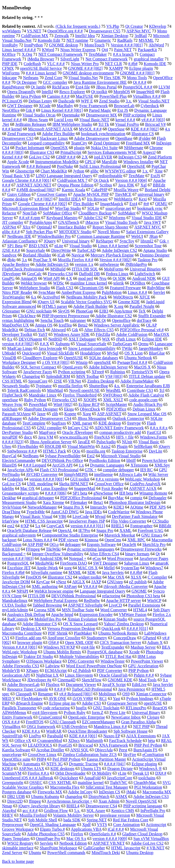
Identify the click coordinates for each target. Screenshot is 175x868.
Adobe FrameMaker (137, 381)
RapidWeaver (13, 87)
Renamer (46, 694)
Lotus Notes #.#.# (38, 540)
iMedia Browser (41, 59)
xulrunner (78, 320)
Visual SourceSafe (91, 344)
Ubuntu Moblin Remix (62, 652)
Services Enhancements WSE (112, 152)
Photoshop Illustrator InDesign (135, 502)
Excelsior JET (19, 568)
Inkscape (9, 78)
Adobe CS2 (93, 218)
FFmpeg (33, 549)
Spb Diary (162, 610)
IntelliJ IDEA (70, 199)
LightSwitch (145, 274)
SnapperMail (85, 488)
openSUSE (153, 703)
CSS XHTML (60, 783)
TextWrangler (13, 297)
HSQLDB (53, 446)
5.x (38, 526)
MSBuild (58, 269)
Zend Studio (109, 101)
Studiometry (97, 638)
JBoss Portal (106, 87)
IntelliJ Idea (85, 36)
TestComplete (34, 423)
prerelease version (115, 815)
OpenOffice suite (16, 759)
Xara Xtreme (53, 502)
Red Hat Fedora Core (130, 820)
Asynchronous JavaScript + (70, 801)
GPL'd (90, 162)
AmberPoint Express (78, 292)
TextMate (137, 176)
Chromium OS (92, 288)
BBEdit (165, 526)
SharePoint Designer (41, 409)
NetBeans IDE (19, 236)
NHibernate (134, 148)
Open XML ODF (79, 643)
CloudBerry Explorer (40, 358)
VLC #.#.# (56, 64)
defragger (73, 544)
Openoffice (121, 320)
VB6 (62, 516)
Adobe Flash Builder (90, 306)
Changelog (31, 376)
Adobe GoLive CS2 (147, 843)
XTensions (139, 465)
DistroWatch (99, 797)
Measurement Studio (19, 502)
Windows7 (154, 568)
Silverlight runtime (46, 572)
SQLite (93, 208)
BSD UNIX (38, 246)
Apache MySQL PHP (91, 194)
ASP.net (70, 586)
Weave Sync (12, 404)
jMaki (131, 792)
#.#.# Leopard (35, 465)
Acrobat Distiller (50, 750)
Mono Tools (137, 78)
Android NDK (144, 278)
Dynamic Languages (107, 465)
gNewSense (103, 493)
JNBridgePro (136, 264)
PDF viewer (68, 540)
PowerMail (38, 404)
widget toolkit (90, 577)
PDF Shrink (58, 633)
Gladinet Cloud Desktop (142, 834)
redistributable (110, 176)
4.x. (117, 386)
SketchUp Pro (154, 544)
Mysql (100, 516)
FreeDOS (34, 577)
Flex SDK (112, 78)
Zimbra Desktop (101, 381)
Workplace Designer (19, 362)
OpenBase (124, 138)
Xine (159, 171)
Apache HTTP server (123, 600)
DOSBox (138, 283)
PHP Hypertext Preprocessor (66, 316)
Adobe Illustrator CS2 (114, 316)
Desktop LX (31, 629)
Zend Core (53, 78)
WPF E (87, 101)
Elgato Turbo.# (52, 829)
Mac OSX (116, 577)
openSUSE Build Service (41, 68)
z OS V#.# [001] (56, 362)
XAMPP (116, 68)
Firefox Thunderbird (80, 395)
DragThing (11, 512)
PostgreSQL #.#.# (138, 87)
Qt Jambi (38, 87)
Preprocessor (13, 825)
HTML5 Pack (54, 451)
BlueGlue (157, 353)
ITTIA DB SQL (85, 269)
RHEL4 (73, 806)
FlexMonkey (32, 699)
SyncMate (47, 292)
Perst (123, 750)
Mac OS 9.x (76, 839)
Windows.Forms (154, 437)
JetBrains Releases (31, 124)
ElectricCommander (19, 460)
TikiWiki (53, 549)
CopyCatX (55, 526)
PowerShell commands (66, 853)
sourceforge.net (118, 208)
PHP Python (138, 671)
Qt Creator (134, 26)
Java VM (46, 437)
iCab (61, 255)
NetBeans (31, 456)
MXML (75, 572)
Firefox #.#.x (38, 773)
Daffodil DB (89, 274)
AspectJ (149, 152)
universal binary (151, 194)
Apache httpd (62, 614)
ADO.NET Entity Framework (119, 428)
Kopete (70, 414)
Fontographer (141, 526)
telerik (119, 283)
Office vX (23, 741)
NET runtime (77, 40)
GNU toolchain (39, 311)
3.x (24, 260)
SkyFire (130, 755)
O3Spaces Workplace (44, 661)
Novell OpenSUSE (141, 801)
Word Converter (114, 610)
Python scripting (72, 372)
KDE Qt (99, 320)
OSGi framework (41, 727)
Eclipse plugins (144, 764)
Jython (79, 171)
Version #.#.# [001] (127, 45)
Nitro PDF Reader (17, 292)
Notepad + (78, 558)
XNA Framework (114, 745)
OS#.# (54, 643)
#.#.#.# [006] (56, 493)
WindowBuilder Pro (54, 236)
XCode (45, 106)
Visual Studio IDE (147, 218)
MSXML (146, 40)
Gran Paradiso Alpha (138, 722)
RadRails (125, 40)
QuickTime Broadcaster (88, 731)
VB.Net (75, 381)
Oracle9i (129, 544)
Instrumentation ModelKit (57, 162)
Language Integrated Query (103, 591)
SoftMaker (127, 213)
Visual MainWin (81, 446)
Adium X (155, 643)
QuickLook (111, 629)
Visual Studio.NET (154, 101)
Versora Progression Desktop (71, 629)
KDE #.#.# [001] (83, 736)
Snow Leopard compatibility (92, 348)
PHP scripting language (143, 806)
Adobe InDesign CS (52, 264)
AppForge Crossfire (64, 638)
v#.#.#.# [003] (153, 120)
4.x (167, 129)
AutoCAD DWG (65, 512)
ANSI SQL (79, 750)
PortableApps (41, 222)
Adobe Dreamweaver (91, 138)
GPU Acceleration (143, 666)
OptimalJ (44, 227)
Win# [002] (63, 404)
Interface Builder (72, 227)
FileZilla (103, 334)
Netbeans (31, 78)
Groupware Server (122, 703)
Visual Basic (149, 442)
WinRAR (54, 731)
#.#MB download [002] (36, 190)
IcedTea (65, 325)
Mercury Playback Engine (112, 255)
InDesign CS (110, 792)
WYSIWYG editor (120, 171)
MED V (9, 699)
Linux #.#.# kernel (113, 246)
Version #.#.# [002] (115, 260)
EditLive (139, 685)
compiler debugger (118, 470)
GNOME (139, 591)
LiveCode (81, 516)
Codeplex (15, 479)
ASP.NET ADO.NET (34, 185)
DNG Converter (81, 661)
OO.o (54, 544)
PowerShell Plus (113, 96)
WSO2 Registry (20, 843)
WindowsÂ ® (150, 769)
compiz (136, 498)
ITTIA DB (36, 596)
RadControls (18, 619)
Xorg (87, 414)
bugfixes (59, 423)
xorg (68, 568)
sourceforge (12, 755)
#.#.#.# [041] (115, 764)
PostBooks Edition (105, 460)
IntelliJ (47, 92)
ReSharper (105, 241)
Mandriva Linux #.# (110, 727)
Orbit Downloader (71, 773)
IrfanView (10, 521)
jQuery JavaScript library (39, 806)
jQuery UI (46, 302)
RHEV (8, 815)
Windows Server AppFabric (117, 325)
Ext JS (123, 110)
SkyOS (64, 311)
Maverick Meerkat (120, 535)
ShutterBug (98, 386)
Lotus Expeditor (54, 488)
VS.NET (34, 31)
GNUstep (115, 582)
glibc (94, 171)
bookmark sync (150, 208)
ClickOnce (27, 316)
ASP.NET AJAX (143, 488)
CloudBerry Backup (95, 213)
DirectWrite (61, 250)
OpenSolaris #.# (103, 834)
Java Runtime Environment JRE (100, 82)
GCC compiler (55, 82)
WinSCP (154, 600)
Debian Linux (144, 409)
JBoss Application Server (51, 442)
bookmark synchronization (103, 134)
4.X (69, 278)
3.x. (129, 101)
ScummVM (12, 773)
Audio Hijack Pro (148, 404)
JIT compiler (13, 222)
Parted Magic (100, 110)
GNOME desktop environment (88, 73)
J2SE (58, 381)
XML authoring (45, 586)
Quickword (31, 353)
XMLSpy (162, 465)
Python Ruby (75, 713)
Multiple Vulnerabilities (79, 657)
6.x (34, 297)
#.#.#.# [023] (13, 442)
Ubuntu (35, 853)
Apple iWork (47, 568)
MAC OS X (88, 568)
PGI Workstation (148, 787)
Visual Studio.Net (83, 78)
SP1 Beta (15, 246)
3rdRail (141, 36)
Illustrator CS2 (60, 577)
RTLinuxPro (136, 708)
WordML (114, 390)
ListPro (35, 736)
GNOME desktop (63, 45)
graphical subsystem (19, 535)
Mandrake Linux (43, 395)
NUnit (127, 442)
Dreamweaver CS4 (101, 806)
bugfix (81, 708)
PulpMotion (112, 292)
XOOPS (90, 400)
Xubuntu (62, 344)
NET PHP (141, 727)
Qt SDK (119, 278)
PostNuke (65, 166)
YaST (43, 334)
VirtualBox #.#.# (147, 96)
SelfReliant (143, 446)
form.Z (97, 713)
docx (28, 437)
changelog (74, 797)
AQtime (137, 507)
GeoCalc (34, 274)
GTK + (91, 470)
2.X (85, 157)
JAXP (96, 582)
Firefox (77, 834)
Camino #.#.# (58, 96)
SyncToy (127, 241)
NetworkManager (42, 507)
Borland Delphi (158, 190)
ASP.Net (9, 227)
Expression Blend (17, 302)
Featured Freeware (126, 288)
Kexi (143, 199)
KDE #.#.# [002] (145, 129)
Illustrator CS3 (42, 152)
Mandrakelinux (15, 600)
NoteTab (30, 213)
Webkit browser (34, 283)
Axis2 (106, 446)
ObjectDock (90, 409)
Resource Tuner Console (28, 689)
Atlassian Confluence (20, 241)
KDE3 (119, 507)
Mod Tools (148, 680)
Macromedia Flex (65, 787)
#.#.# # (60, 689)
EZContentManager (99, 722)
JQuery (50, 241)
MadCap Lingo (20, 348)
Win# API (52, 278)
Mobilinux (107, 694)
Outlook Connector (128, 418)
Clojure (153, 717)
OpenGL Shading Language (53, 825)
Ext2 (91, 456)
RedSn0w (92, 600)
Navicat (78, 255)
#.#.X (45, 344)
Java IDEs (93, 512)
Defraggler (158, 498)
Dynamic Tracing (83, 764)
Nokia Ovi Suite (104, 148)
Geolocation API (16, 675)
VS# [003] (114, 376)
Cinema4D (66, 680)
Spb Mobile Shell (43, 820)
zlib (55, 414)
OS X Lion (134, 353)
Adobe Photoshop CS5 (46, 834)
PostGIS (65, 745)
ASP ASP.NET (109, 414)
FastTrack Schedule (125, 741)
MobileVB (11, 671)
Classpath (24, 694)
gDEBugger (12, 418)
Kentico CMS (123, 811)
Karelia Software (16, 750)
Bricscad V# (155, 124)
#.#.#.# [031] (137, 629)
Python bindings (140, 699)
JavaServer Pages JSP (87, 521)
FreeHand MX (138, 143)
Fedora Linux (117, 274)
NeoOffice (11, 110)
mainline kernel (91, 783)
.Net (6, 124)
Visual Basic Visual (36, 516)
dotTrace (144, 320)
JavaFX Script (114, 685)
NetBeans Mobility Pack (87, 297)
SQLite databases (104, 358)
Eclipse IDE (152, 339)
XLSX (136, 577)
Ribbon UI (11, 549)
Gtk (75, 330)
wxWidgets (11, 31)
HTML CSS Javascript (44, 521)
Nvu (103, 278)
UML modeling (40, 484)
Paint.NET (123, 50)
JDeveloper (12, 274)
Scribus (106, 185)
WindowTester (112, 661)
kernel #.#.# (125, 120)
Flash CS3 (65, 288)
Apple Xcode (18, 162)
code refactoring (56, 708)
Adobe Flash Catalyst (146, 395)
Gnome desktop (15, 199)
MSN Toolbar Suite (78, 610)
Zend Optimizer (107, 143)
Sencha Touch (52, 320)
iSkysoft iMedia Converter (126, 586)
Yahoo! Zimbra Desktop (124, 624)
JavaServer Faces (38, 372)
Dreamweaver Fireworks (141, 549)
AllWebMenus (14, 713)
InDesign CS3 (130, 157)
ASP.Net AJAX (31, 769)
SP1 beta (80, 493)
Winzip (82, 362)
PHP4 (41, 759)
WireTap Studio (68, 208)
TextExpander (113, 647)
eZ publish (138, 582)
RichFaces (61, 87)
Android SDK (51, 558)
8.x (10, 339)
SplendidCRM (58, 376)
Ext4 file (83, 87)
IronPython (33, 45)
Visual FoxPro (127, 124)
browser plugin (30, 643)
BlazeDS (9, 465)
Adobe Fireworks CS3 (21, 666)
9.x (165, 680)
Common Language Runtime (101, 236)
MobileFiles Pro (48, 619)
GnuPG (8, 278)
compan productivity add (120, 432)
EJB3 (104, 311)
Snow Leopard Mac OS (147, 414)
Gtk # (30, 110)
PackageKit (148, 50)
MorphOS (122, 92)
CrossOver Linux (42, 755)
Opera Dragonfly (21, 92)
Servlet (159, 292)
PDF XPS (158, 507)
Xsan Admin (109, 801)
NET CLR (113, 64)
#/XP (25, 526)
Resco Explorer (72, 92)
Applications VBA (86, 829)
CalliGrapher (94, 848)
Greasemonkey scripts (20, 493)
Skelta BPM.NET (74, 484)
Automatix (31, 764)
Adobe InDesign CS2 (119, 250)
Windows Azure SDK (72, 334)
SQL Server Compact (38, 367)
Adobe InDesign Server (108, 367)
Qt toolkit (99, 92)
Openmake (71, 115)
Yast (116, 699)
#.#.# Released (39, 166)
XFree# (98, 372)
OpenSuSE (136, 166)
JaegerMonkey (151, 348)
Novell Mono (109, 232)
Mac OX (27, 488)
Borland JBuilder (37, 255)
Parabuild (55, 736)
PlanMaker (83, 633)
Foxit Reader (112, 488)
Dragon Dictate (120, 769)
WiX (106, 339)
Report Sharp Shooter (110, 227)
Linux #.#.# (137, 292)
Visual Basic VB (16, 176)
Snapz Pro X (73, 507)
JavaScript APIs (20, 470)
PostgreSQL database (105, 652)
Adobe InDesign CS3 (151, 797)
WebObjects (123, 297)
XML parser (82, 423)
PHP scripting (135, 115)
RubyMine (156, 288)
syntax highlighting (18, 320)
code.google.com (143, 400)
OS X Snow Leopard (81, 624)
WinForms (11, 73)
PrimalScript (71, 152)
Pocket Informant (30, 148)
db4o (11, 260)
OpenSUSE (74, 358)
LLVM (164, 87)
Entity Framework (17, 717)
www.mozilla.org (74, 437)
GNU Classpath (63, 722)
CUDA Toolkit (14, 605)
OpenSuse (116, 129)
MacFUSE (84, 96)
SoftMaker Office (58, 213)
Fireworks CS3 (64, 400)
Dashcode (66, 101)
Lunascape (163, 344)
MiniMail (55, 390)
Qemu (143, 344)
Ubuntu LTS (91, 769)
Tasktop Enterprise (127, 451)
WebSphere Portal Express (55, 600)
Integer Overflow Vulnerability (58, 554)
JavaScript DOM (16, 582)
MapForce (48, 432)
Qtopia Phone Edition (75, 185)
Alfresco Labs (130, 474)
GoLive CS (11, 484)
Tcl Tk (104, 124)
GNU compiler (49, 428)
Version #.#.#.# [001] (20, 647)
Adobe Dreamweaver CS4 (50, 418)
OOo (76, 451)
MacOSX (161, 334)
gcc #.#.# (30, 811)
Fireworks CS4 (60, 274)
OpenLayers (72, 367)
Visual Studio (81, 246)
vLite (122, 773)
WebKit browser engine (54, 591)
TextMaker (98, 54)
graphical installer (149, 59)
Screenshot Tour (148, 246)
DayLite (156, 451)
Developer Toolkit (17, 334)
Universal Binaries (145, 269)
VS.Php (113, 26)
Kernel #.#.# (12, 157)
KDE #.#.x (31, 731)
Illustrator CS (143, 134)
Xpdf (87, 825)
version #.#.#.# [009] (110, 839)
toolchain (10, 409)
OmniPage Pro (48, 839)
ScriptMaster (116, 404)
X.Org (27, 54)
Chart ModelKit (54, 171)
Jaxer (41, 414)
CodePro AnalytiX (145, 484)
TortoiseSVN (142, 372)
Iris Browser (97, 199)
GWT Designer (20, 106)
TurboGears (122, 344)
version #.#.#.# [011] (88, 526)
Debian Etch (35, 330)
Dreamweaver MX (101, 115)
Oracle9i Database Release (29, 530)
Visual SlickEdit (60, 353)
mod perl (86, 278)
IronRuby (10, 45)
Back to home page (18, 861)
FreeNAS (102, 437)
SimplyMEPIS (76, 474)
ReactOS (160, 708)
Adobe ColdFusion (132, 334)
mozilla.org (96, 451)
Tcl (162, 390)
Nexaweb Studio (16, 386)
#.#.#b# (136, 572)
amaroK (162, 563)
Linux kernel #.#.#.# (19, 50)
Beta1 (98, 502)
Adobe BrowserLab (23, 685)
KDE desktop (110, 423)
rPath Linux (126, 339)
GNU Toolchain (106, 708)
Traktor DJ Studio (38, 657)
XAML (126, 530)
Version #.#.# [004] (131, 180)
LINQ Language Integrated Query (64, 176)
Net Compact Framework (107, 59)
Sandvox (9, 255)
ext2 (11, 526)
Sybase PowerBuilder (63, 456)
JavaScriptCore (120, 778)
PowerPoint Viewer (147, 661)
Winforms (117, 218)
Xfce (27, 227)
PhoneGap (85, 311)
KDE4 (7, 769)
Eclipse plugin (141, 68)
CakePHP (99, 190)
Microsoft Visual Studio (121, 456)
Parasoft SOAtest (16, 414)
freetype (134, 423)
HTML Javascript (126, 848)
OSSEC (36, 783)
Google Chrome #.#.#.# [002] (42, 204)
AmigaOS (29, 278)
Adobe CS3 (91, 703)
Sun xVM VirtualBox (151, 839)
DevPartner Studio (17, 432)
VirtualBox (11, 727)
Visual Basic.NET (94, 120)
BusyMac (116, 498)
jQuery (164, 446)
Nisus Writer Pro (85, 64)
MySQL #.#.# (90, 129)
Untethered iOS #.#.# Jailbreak (28, 778)
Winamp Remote (153, 493)
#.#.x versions (107, 479)
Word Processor (120, 558)
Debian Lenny (40, 101)
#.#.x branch (123, 54)
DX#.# (161, 773)
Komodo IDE (155, 64)
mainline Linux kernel (89, 283)
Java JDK (126, 185)
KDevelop (158, 26)
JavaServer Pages (154, 558)
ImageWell (145, 92)
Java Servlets (113, 572)
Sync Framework (93, 106)
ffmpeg (35, 801)
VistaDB (9, 358)
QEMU (161, 204)
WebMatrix (123, 199)
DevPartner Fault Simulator (135, 516)
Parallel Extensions (144, 605)
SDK (92, 572)
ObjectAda (104, 750)
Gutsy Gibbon (19, 194)
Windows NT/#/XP (59, 647)
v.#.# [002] (43, 199)
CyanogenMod (50, 741)
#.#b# (133, 64)
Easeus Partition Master (106, 759)
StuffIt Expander (152, 316)
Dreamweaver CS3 (18, 138)
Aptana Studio (155, 250)
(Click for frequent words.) (78, 26)
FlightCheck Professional (23, 269)
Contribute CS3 (140, 390)
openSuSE (102, 362)
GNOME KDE (120, 680)
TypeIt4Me (36, 512)
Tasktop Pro (147, 260)
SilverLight (70, 59)
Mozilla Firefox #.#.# (76, 260)
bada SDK (72, 820)
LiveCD (115, 605)
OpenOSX (59, 148)
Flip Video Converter (129, 521)
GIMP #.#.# (66, 157)
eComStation (153, 755)
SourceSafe (36, 250)
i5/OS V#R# (83, 699)
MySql (113, 353)
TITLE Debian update (147, 376)
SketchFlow (92, 680)
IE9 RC (146, 470)
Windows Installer (138, 162)
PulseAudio (106, 442)
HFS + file (125, 437)
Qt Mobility (102, 773)
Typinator (44, 386)
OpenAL (65, 530)
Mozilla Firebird (33, 815)
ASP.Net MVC (139, 31)
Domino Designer (155, 255)
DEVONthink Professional (74, 596)
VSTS (102, 825)
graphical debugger (38, 498)
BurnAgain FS (145, 750)
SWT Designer (105, 563)
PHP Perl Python (148, 745)
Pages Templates (16, 839)
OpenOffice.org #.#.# (65, 31)
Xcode (134, 652)
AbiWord (156, 45)
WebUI (137, 236)
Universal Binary (146, 713)
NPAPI (22, 591)
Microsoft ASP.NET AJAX (50, 129)
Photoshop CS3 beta (143, 596)
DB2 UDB (16, 797)
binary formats (137, 554)
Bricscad (86, 745)
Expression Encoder (96, 614)
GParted (149, 638)
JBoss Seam (38, 120)
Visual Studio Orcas (39, 115)
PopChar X (42, 260)
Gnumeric (103, 40)
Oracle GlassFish (113, 675)
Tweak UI (141, 773)
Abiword (58, 330)
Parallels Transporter (19, 708)
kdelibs (8, 488)
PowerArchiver (155, 460)
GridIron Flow (56, 811)
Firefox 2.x (162, 614)
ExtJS (155, 176)
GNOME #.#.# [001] (137, 73)
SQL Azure (96, 811)
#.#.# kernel (12, 129)
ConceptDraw (125, 638)
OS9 (126, 694)
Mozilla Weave (126, 190)
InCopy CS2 (78, 428)
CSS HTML (12, 381)
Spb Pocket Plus (39, 232)
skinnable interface (18, 848)
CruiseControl (50, 717)
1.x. (145, 171)
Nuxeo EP (112, 736)
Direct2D (15, 801)
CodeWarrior (119, 512)
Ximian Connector (151, 694)
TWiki (127, 348)
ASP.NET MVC (148, 227)
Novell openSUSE (84, 390)
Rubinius (118, 372)
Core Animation (126, 825)
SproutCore (38, 381)
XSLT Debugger (82, 339)
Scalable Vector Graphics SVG (86, 302)
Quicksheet (69, 778)
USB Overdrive (75, 727)
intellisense (104, 474)
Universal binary (76, 241)
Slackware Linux (54, 138)
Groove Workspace (18, 829)
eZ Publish (82, 671)
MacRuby (65, 106)
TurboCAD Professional (92, 689)
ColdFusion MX (35, 36)
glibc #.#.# (11, 232)
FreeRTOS (35, 722)
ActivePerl (51, 297)
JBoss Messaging (92, 418)
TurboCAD (86, 250)
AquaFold (92, 778)
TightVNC (119, 783)
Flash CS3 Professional (59, 470)
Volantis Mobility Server (73, 815)
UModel (9, 353)
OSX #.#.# (11, 722)
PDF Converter (110, 671)
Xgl (144, 185)
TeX (142, 311)
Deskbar (9, 498)
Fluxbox (53, 685)
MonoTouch (94, 45)
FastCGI (154, 432)
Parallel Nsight (142, 306)
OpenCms (113, 540)
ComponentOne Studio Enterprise (70, 535)
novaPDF (10, 437)
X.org (119, 306)
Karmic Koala (74, 190)
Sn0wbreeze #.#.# (22, 451)
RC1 (103, 699)
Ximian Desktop (115, 36)
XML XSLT (113, 400)
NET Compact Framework (60, 54)
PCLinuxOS (12, 101)
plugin (79, 148)
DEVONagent (30, 339)
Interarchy (99, 507)
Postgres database (17, 792)
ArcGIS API (62, 465)
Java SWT (152, 222)
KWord (48, 50)
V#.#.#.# (90, 586)
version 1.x (84, 264)
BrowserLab (124, 106)
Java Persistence (132, 689)
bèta (152, 741)
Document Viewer (81, 685)
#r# (146, 204)
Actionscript (156, 825)
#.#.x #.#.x (159, 428)
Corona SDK (45, 610)
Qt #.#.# (140, 82)
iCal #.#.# (116, 829)
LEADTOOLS (40, 745)
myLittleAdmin (15, 610)
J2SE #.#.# (11, 250)
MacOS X (142, 367)
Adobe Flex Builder (58, 134)
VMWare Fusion (133, 614)
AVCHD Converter (42, 474)
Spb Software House (130, 731)
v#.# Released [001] (76, 694)
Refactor (9, 213)
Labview (53, 666)
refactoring (111, 596)
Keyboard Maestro (62, 218)
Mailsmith (94, 741)
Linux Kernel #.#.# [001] (62, 110)
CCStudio (161, 521)
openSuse (10, 400)
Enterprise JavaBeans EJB (148, 386)
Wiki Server (158, 474)
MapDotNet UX (16, 325)
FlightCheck (12, 395)
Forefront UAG (151, 530)
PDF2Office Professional (81, 498)
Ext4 (133, 204)
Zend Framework (22, 134)
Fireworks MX (50, 792)
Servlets (47, 843)
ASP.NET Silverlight (85, 605)
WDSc (59, 283)
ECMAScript (56, 671)
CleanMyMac (145, 783)
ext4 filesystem (45, 713)
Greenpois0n (13, 783)
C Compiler (157, 577)
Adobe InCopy (80, 792)
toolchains (147, 778)
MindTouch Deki (106, 853)
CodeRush (32, 64)
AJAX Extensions (141, 736)
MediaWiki (45, 563)
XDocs (74, 741)
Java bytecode (50, 348)
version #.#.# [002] (18, 344)
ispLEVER (103, 157)
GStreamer (11, 311)
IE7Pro (84, 530)
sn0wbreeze (109, 264)
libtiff (131, 460)
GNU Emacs (152, 535)
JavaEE (84, 442)
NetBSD (55, 339)
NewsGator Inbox (126, 717)
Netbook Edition (73, 843)
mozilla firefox (70, 386)
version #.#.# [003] (18, 558)
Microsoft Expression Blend (25, 208)
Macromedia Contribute (22, 633)
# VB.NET (155, 848)
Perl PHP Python (67, 759)
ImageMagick (112, 204)
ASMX (121, 797)
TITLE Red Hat (118, 657)
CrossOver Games (52, 194)
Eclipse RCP (89, 404)
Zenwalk (62, 36)
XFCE (145, 297)
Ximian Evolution (82, 619)
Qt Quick (101, 180)
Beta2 (83, 325)
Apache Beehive (16, 264)
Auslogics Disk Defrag (26, 614)
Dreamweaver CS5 (104, 31)
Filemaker (79, 502)
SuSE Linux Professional (100, 166)
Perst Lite (118, 713)
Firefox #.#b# (13, 572)
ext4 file (88, 647)
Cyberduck (150, 106)
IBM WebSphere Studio (72, 124)
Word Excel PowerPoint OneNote (94, 666)
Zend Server (12, 853)
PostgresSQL (18, 563)
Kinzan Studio (115, 619)
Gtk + (165, 241)
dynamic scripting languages (91, 549)
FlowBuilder (28, 446)
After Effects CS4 (104, 554)
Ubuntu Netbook (138, 358)
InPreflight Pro (153, 811)
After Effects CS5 (99, 330)
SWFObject (113, 395)
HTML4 (140, 610)
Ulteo (7, 446)
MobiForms (114, 269)
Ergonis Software (101, 544)
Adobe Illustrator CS (39, 624)
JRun (154, 236)
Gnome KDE (129, 302)
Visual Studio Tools (121, 222)
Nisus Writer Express (78, 50)
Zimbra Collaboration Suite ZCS (90, 755)
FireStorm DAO (74, 563)
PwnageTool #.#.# (132, 362)
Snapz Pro (105, 530)
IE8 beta (126, 493)
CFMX (8, 68)
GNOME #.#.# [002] (85, 68)
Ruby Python (35, 400)
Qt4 (105, 50)
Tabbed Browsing (47, 605)
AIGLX (79, 582)
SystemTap (130, 568)
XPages (32, 671)
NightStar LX (47, 675)
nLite (59, 246)
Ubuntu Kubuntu (45, 797)
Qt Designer (27, 82)
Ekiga (69, 409)
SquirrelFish (12, 736)
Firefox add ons (28, 638)
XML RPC (136, 540)
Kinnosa (92, 540)
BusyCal (9, 456)
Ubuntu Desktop (140, 853)
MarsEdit (110, 162)
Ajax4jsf (9, 811)
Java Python (31, 96)
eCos (97, 558)
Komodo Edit (49, 40)
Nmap (7, 806)
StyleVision (12, 507)
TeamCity (79, 143)
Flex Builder (84, 204)
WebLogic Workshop (142, 479)
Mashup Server (143, 647)
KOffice (9, 54)
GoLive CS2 (39, 157)
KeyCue (43, 582)
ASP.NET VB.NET (109, 843)
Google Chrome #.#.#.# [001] (27, 180)
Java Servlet (163, 685)
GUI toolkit (80, 479)
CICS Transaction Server (120, 643)
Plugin (122, 446)
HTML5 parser (55, 306)
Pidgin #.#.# (144, 675)
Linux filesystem (79, 675)
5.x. (77, 811)
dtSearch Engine (29, 703)
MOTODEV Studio (75, 232)
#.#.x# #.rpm (30, 218)
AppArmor (123, 311)
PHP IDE (10, 64)
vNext (61, 582)
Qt (158, 554)
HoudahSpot (90, 353)
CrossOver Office (109, 484)
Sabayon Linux (137, 563)
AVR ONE (57, 699)
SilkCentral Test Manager (107, 787)
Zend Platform (160, 157)
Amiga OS (44, 325)
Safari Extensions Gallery (147, 232)
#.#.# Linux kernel (41, 73)
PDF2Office (116, 409)
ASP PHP (35, 544)
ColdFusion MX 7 (72, 180)
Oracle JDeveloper (78, 432)
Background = (14, 554)
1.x (81, 465)
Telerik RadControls (24, 390)
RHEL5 (118, 526)
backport (9, 540)
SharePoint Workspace (58, 848)
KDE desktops (63, 769)
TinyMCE (123, 194)
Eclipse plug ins (62, 703)
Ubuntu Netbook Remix (118, 633)
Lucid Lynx (64, 120)
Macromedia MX (157, 792)
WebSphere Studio (34, 288)
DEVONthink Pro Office (62, 460)
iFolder (144, 138)
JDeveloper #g (39, 680)
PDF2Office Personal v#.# (142, 330)
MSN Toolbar (87, 376)
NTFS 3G (55, 764)
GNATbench (69, 222)
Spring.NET (97, 820)
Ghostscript (25, 171)
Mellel (109, 568)
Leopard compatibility (46, 143)
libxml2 (147, 241)
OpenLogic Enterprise (87, 717)
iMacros (92, 222)
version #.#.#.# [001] (47, 479)
